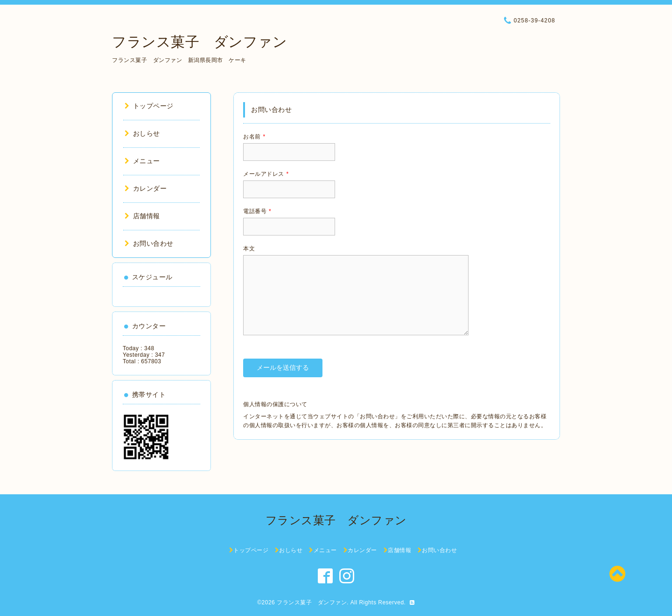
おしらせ (142, 133)
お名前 (254, 137)
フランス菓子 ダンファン (199, 42)
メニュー (142, 161)
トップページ (149, 106)
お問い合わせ (149, 243)
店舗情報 (142, 216)
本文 (249, 249)
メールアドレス (266, 174)
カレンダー (146, 188)
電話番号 (257, 211)
